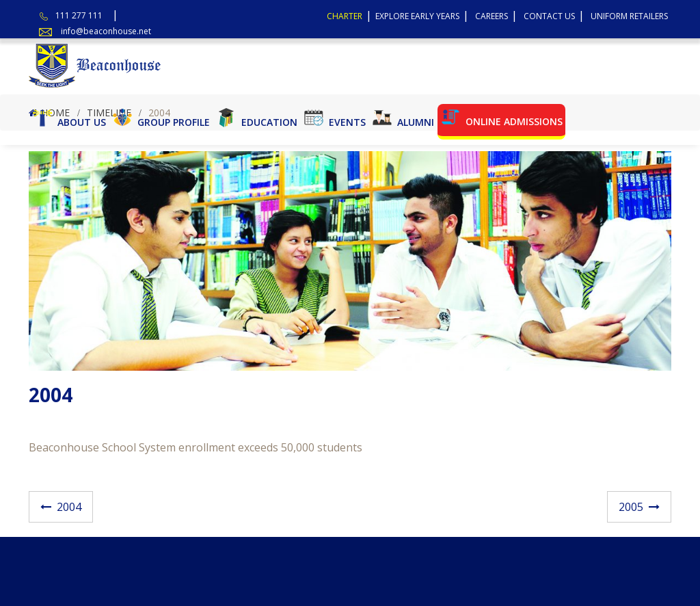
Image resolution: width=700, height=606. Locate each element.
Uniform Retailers (629, 16)
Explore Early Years (417, 16)
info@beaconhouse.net (106, 31)
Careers (492, 16)
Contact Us (549, 16)
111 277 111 (79, 15)
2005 (631, 507)
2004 (69, 507)
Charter (345, 16)
